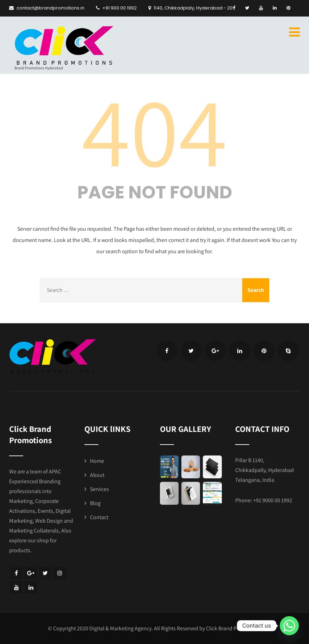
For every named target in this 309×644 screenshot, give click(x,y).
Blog (95, 503)
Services (99, 489)
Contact (99, 517)
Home (97, 461)
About (97, 475)
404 (155, 130)
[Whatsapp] (289, 626)
